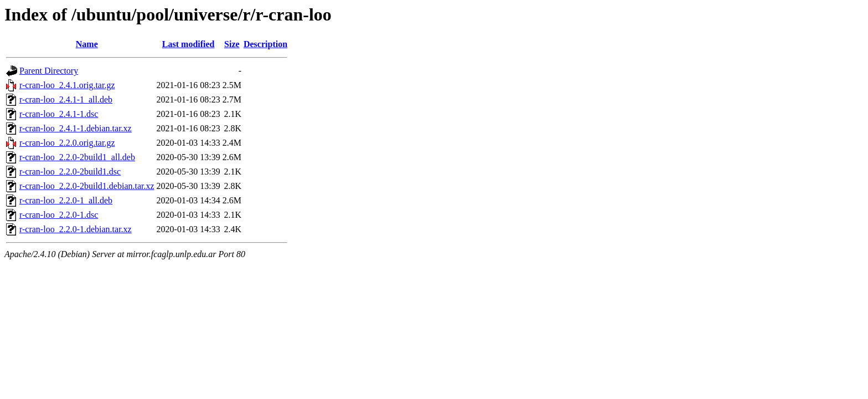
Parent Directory (49, 71)
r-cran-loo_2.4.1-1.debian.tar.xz (76, 128)
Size (232, 44)
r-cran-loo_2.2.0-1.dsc (59, 215)
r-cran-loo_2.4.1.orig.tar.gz (67, 85)
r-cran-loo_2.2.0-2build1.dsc (70, 172)
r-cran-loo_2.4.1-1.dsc (59, 114)
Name (87, 44)
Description (265, 44)
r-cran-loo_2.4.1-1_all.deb (66, 99)
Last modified (188, 44)
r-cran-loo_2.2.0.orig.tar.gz (67, 143)
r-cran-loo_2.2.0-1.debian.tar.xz (76, 229)
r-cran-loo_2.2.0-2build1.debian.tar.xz (87, 186)
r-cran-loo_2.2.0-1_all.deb (66, 200)
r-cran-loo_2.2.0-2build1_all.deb (77, 157)
